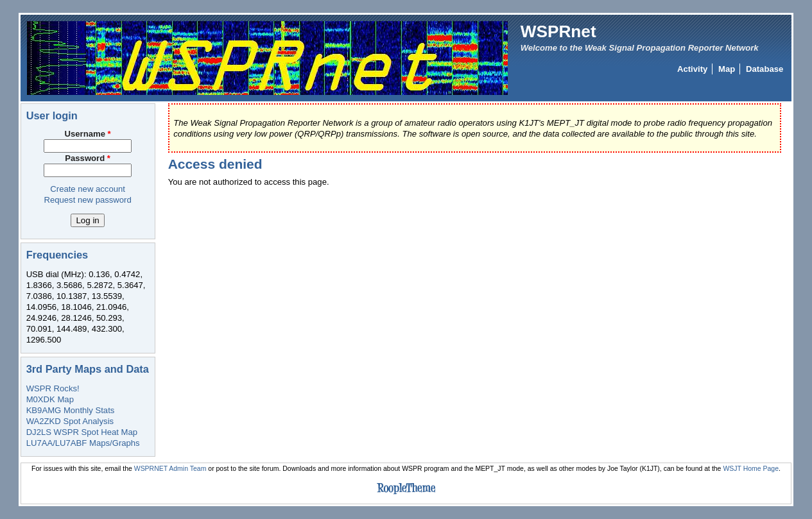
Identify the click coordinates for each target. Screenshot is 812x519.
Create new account (88, 189)
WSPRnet (558, 31)
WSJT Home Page (751, 469)
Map (727, 69)
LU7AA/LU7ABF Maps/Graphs (83, 443)
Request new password (87, 200)
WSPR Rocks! (53, 388)
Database (764, 69)
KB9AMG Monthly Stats (71, 410)
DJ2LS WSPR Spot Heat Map (82, 432)
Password (88, 158)
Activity (692, 69)
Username (88, 134)
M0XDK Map (50, 399)
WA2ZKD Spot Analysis (70, 421)
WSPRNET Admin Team (170, 469)
